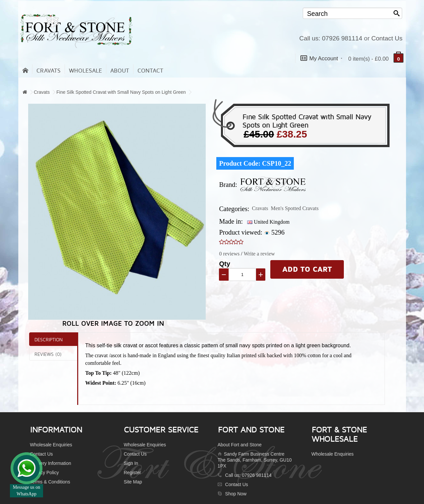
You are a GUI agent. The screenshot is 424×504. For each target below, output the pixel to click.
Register (132, 473)
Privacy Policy (44, 473)
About (120, 71)
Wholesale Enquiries (51, 445)
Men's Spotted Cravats (294, 208)
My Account (321, 58)
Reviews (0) (48, 354)
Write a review (259, 254)
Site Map (133, 482)
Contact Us (387, 38)
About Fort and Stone (240, 445)
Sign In (131, 463)
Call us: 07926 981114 (331, 38)
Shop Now (236, 494)
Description (49, 339)
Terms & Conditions (50, 482)
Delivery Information (51, 463)
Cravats (49, 71)
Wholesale (85, 71)
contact (150, 71)
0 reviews (229, 254)
